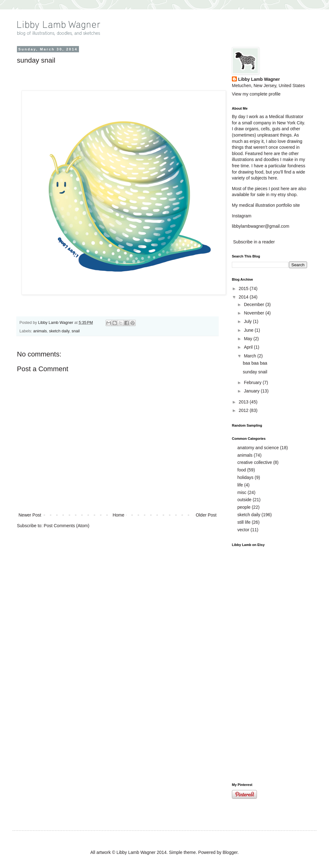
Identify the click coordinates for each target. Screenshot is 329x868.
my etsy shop (284, 195)
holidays (245, 477)
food (242, 470)
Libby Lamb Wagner (56, 323)
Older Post (206, 515)
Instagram (242, 216)
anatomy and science (258, 448)
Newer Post (30, 515)
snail (76, 331)
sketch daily (59, 331)
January (252, 391)
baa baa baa (255, 363)
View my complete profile (256, 94)
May (248, 339)
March (251, 356)
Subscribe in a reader (254, 242)
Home (118, 515)
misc (242, 492)
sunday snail (255, 372)
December (254, 304)
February (253, 382)
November (254, 313)
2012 (244, 410)
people (244, 507)
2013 (244, 402)
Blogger (230, 852)
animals (40, 331)
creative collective (255, 462)
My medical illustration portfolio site (266, 205)
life (240, 485)
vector (243, 530)
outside (245, 500)
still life (244, 522)
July (248, 321)
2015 (244, 288)
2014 (244, 297)
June (249, 330)
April (249, 347)
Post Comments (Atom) (67, 526)
